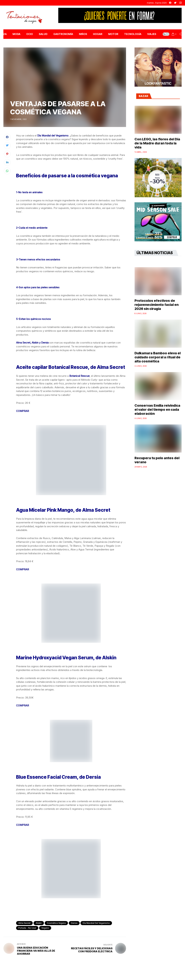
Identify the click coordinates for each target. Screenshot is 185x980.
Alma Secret (24, 923)
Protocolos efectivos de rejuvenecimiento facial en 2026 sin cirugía (157, 305)
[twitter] (175, 3)
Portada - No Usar (27, 928)
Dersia (74, 923)
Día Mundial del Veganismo (96, 923)
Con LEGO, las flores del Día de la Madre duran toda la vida (157, 143)
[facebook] (170, 3)
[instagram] (181, 3)
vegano (45, 928)
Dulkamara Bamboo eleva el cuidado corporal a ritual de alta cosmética (158, 357)
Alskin (39, 923)
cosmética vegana (56, 923)
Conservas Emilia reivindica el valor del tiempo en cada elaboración (157, 410)
